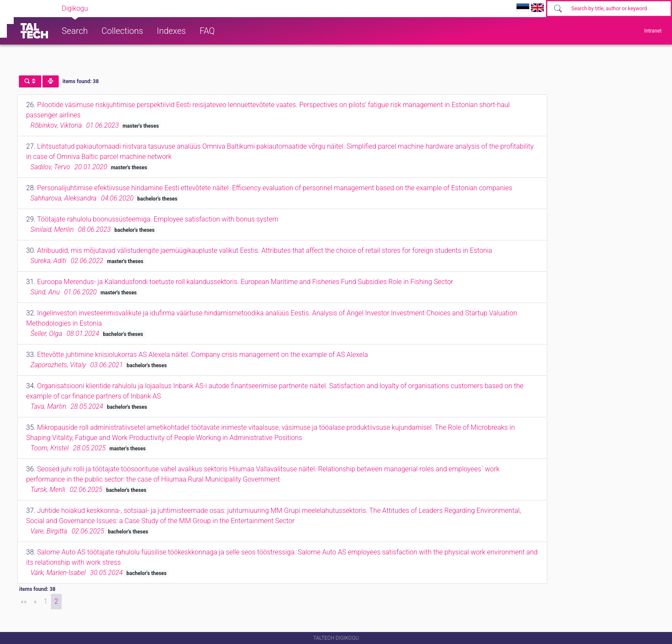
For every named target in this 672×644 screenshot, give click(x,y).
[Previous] (35, 602)
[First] (24, 602)
